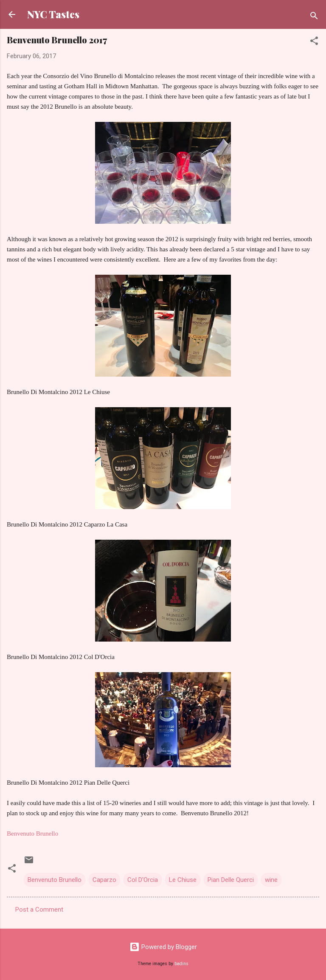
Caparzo (104, 880)
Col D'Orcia (143, 880)
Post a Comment (39, 910)
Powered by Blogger (163, 947)
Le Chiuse (183, 880)
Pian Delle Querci (231, 880)
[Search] (314, 17)
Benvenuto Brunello (32, 834)
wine (271, 880)
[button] (314, 42)
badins (181, 964)
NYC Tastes (53, 14)
